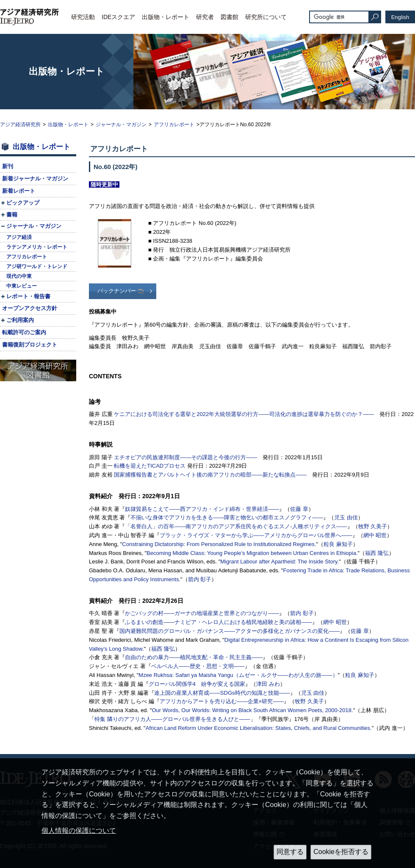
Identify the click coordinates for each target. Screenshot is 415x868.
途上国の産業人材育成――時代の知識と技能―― (222, 693)
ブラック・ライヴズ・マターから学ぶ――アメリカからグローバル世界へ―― (256, 535)
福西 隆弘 (377, 553)
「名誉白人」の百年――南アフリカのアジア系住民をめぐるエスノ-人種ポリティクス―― (236, 526)
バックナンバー (117, 291)
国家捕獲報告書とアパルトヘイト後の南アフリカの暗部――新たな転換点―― (210, 475)
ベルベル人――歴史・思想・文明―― (198, 666)
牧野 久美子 (373, 526)
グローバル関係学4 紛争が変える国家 (197, 684)
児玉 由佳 (346, 517)
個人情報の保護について (79, 831)
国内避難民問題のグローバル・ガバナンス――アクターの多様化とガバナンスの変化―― (230, 631)
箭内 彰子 (200, 579)
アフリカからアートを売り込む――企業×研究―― (222, 701)
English (400, 17)
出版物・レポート (166, 17)
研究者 (205, 17)
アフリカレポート (174, 125)
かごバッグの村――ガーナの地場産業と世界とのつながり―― (202, 613)
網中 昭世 (375, 535)
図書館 (230, 17)
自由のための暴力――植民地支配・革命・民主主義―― (194, 657)
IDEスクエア (118, 17)
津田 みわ (268, 684)
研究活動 (83, 17)
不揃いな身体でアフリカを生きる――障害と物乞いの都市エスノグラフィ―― (227, 517)
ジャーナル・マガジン (121, 125)
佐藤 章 (299, 509)
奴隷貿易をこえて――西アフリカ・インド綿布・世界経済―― (202, 509)
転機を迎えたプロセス (150, 466)
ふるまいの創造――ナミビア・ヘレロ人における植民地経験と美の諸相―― (219, 622)
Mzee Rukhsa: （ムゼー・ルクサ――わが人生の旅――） (238, 675)
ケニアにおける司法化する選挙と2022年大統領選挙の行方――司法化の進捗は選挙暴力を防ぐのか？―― (244, 414)
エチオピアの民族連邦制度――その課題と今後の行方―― (185, 457)
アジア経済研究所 (20, 125)
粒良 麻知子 (338, 544)
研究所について (266, 17)
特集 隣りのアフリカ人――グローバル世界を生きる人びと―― (172, 719)
